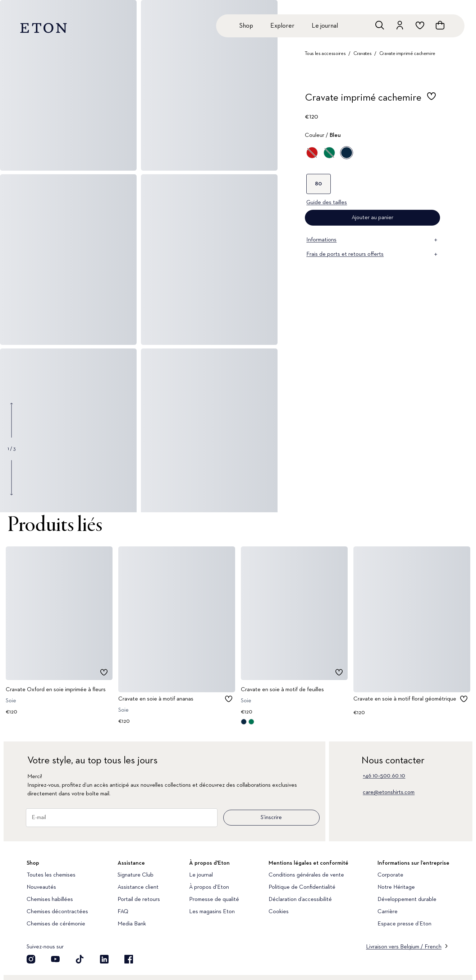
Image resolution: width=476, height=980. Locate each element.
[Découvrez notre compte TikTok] (80, 959)
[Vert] (329, 153)
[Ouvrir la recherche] (380, 25)
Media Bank (132, 924)
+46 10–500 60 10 (384, 776)
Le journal (325, 26)
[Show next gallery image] (12, 477)
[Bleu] (347, 153)
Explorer (282, 26)
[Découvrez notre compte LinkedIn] (104, 959)
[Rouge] (312, 153)
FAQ (123, 912)
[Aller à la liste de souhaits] (420, 25)
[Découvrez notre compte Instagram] (31, 959)
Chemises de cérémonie (56, 924)
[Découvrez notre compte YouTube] (55, 959)
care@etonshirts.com (389, 792)
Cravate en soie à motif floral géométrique (405, 699)
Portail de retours (139, 900)
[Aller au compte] (400, 25)
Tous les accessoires (325, 54)
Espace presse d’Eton (404, 924)
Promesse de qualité (214, 900)
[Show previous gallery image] (12, 420)
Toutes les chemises (51, 875)
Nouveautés (41, 887)
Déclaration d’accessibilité (300, 900)
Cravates (362, 54)
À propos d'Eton (209, 887)
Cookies (279, 912)
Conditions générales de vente (306, 875)
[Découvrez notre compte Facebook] (129, 959)
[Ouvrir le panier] (440, 25)
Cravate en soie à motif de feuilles (282, 689)
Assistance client (138, 887)
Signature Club (136, 875)
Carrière (388, 912)
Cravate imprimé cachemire (407, 54)
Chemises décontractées (57, 912)
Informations (372, 240)
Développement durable (407, 900)
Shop (246, 26)
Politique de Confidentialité (302, 887)
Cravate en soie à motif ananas (156, 699)
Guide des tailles (327, 203)
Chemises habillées (50, 900)
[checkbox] (431, 100)
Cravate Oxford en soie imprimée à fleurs (56, 689)
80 (318, 184)
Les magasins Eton (212, 912)
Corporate (390, 875)
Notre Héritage (396, 887)
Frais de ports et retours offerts (372, 254)
